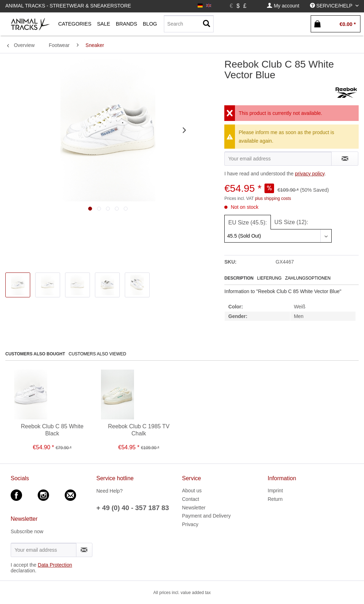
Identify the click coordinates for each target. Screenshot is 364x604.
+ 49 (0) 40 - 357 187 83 (133, 508)
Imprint (275, 491)
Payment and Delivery (206, 516)
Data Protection (55, 565)
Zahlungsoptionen (308, 278)
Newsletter (194, 508)
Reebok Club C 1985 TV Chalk (139, 430)
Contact (191, 499)
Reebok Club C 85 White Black (52, 430)
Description (239, 278)
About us (192, 491)
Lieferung (269, 278)
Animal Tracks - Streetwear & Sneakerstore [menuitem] (68, 6)
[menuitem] (283, 6)
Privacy (190, 524)
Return (275, 499)
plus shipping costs (273, 198)
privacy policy (310, 174)
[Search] (189, 24)
